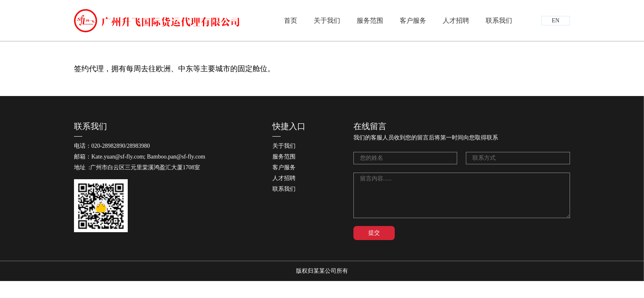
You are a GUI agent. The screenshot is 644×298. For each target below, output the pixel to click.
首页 (291, 20)
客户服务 (413, 20)
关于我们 (327, 20)
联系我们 (499, 20)
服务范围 (370, 20)
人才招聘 (456, 20)
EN (556, 20)
